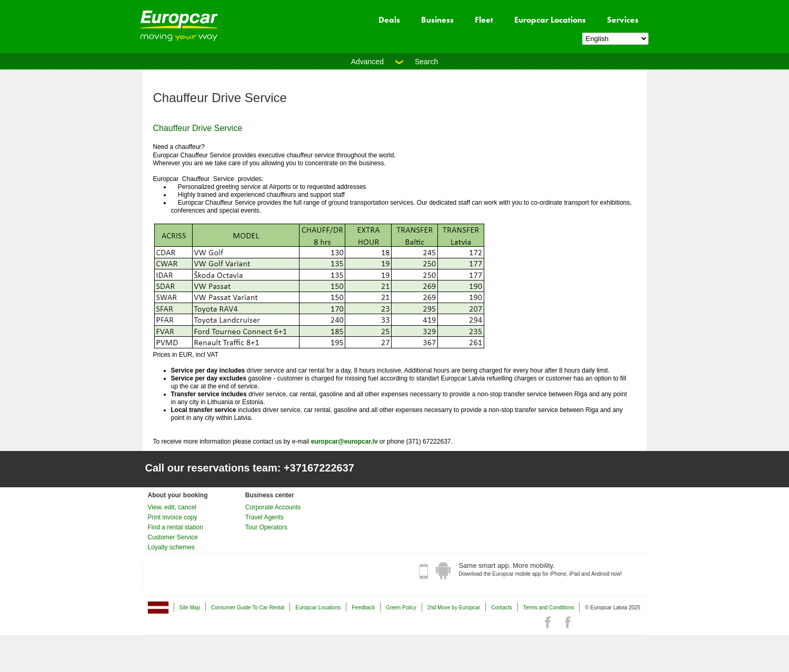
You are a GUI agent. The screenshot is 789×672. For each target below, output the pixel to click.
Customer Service (173, 537)
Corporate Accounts (273, 507)
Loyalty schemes (171, 547)
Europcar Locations (550, 20)
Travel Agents (264, 517)
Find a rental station (176, 527)
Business (437, 20)
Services (623, 20)
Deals (389, 20)
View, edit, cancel (172, 507)
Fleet (484, 20)
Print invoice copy (173, 517)
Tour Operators (266, 527)
